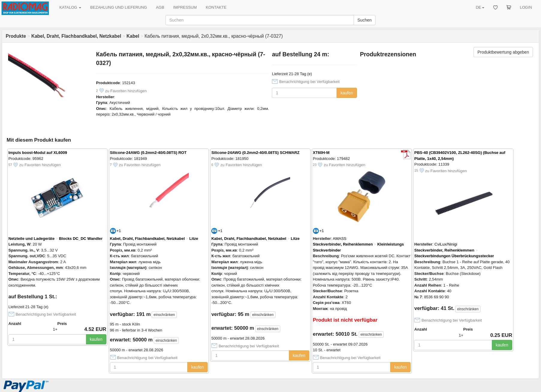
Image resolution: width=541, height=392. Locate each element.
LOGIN (526, 7)
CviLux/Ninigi (446, 244)
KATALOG (70, 7)
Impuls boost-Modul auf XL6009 (38, 153)
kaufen (347, 93)
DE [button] (480, 7)
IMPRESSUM (185, 7)
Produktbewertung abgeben (503, 52)
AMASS (340, 239)
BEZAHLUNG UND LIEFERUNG (119, 7)
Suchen (365, 20)
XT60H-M (321, 153)
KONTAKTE (216, 7)
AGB (160, 7)
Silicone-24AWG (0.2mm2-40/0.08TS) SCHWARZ (255, 153)
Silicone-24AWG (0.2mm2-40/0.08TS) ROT (148, 153)
